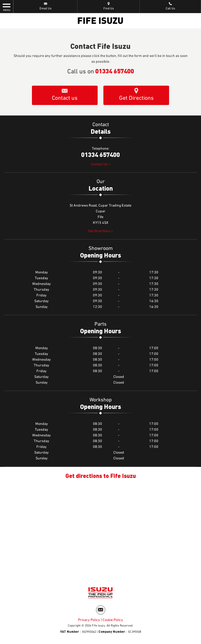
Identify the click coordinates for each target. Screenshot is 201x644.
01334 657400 (115, 71)
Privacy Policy (89, 620)
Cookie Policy (113, 620)
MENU (7, 7)
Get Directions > (101, 231)
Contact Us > (101, 164)
